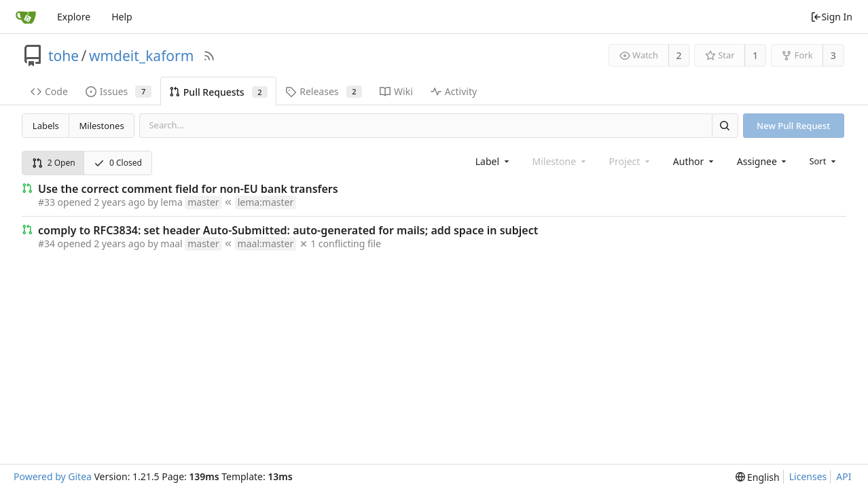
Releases (324, 91)
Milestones (102, 126)
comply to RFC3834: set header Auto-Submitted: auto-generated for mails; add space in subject (288, 230)
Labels (46, 126)
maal (171, 243)
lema (171, 202)
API (844, 476)
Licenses (808, 476)
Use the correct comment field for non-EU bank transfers (188, 189)
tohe (64, 56)
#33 (47, 202)
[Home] (26, 17)
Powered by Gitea (53, 476)
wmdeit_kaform (141, 56)
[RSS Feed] (209, 56)
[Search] (725, 125)
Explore (74, 17)
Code (49, 91)
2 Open (54, 163)
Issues (119, 91)
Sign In (831, 17)
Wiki (396, 91)
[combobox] (493, 161)
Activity (454, 91)
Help (122, 17)
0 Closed (118, 163)
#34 (47, 243)
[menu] (824, 161)
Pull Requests (218, 92)
